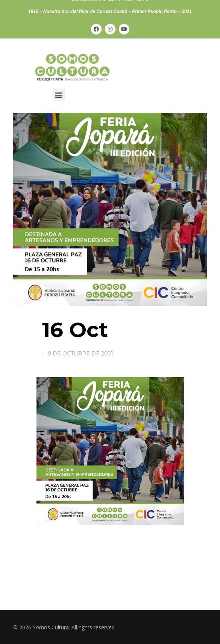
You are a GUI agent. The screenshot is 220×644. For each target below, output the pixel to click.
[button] (59, 95)
